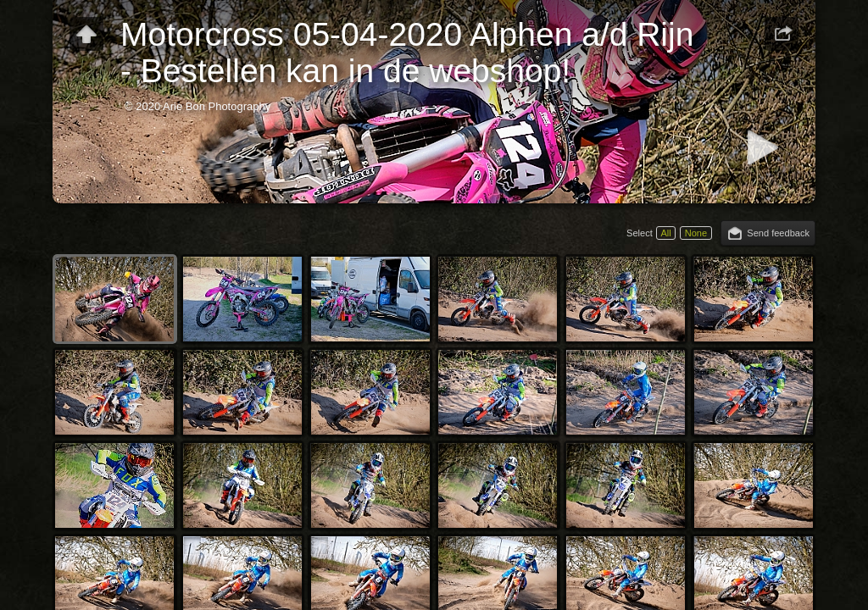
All (665, 233)
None (696, 233)
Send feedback (778, 233)
